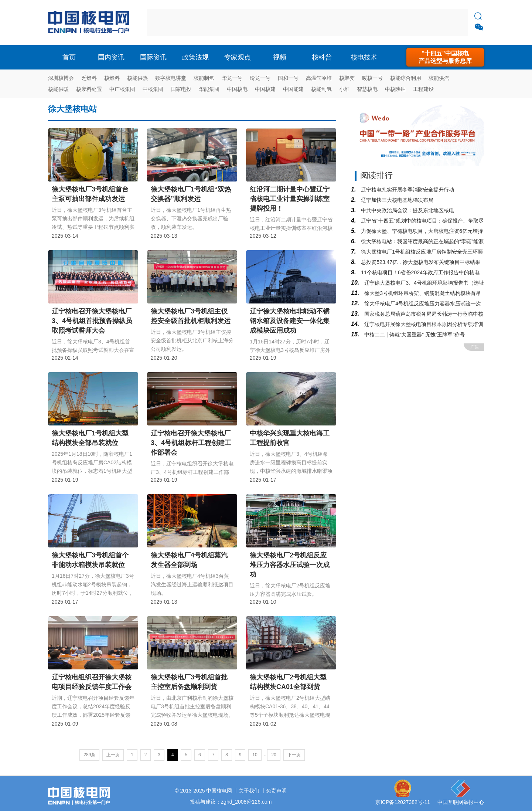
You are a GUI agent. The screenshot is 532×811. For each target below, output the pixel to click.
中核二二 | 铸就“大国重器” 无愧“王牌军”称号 (414, 335)
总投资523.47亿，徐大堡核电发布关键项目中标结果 (420, 262)
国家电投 (181, 89)
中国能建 (293, 89)
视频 (280, 57)
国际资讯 (153, 57)
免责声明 (276, 791)
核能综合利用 (406, 78)
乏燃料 (89, 78)
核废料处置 (89, 89)
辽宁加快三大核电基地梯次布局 (396, 200)
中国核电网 (219, 791)
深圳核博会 (61, 78)
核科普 (322, 57)
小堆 (344, 89)
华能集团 (209, 89)
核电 (91, 23)
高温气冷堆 (319, 78)
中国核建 (265, 89)
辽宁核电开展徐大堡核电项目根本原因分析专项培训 (423, 324)
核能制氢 (204, 78)
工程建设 (423, 89)
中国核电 (237, 89)
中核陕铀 (395, 89)
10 (255, 755)
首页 (69, 57)
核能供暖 (58, 89)
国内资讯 (111, 57)
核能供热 (137, 78)
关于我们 (249, 791)
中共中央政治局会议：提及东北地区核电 (407, 210)
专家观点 (238, 57)
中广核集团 (122, 89)
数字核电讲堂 (171, 78)
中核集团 (153, 89)
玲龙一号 (260, 78)
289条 (89, 755)
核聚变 (347, 78)
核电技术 (364, 57)
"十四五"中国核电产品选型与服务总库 (445, 57)
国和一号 (288, 78)
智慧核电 (367, 89)
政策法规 (195, 57)
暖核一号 (372, 78)
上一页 (113, 755)
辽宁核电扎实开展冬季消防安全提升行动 (407, 190)
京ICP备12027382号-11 (403, 802)
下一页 (294, 755)
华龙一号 (232, 78)
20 (274, 755)
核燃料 (112, 78)
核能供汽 (439, 78)
